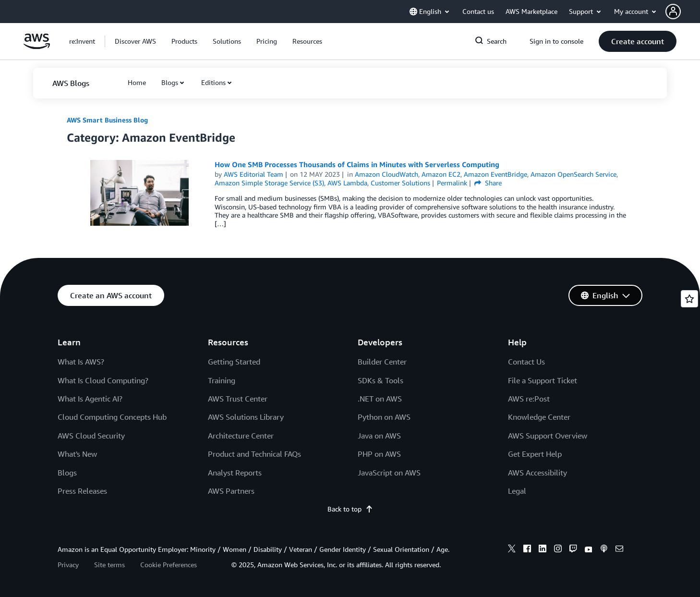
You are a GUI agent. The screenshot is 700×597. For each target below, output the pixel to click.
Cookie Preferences (169, 565)
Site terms (109, 565)
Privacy (68, 565)
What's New (77, 454)
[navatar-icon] (673, 12)
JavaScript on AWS (389, 473)
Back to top (350, 509)
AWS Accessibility (537, 473)
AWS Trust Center (238, 399)
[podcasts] (604, 550)
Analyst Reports (235, 473)
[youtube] (589, 550)
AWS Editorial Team (253, 174)
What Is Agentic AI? (90, 399)
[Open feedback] (689, 299)
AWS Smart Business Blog (107, 120)
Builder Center (382, 362)
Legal (517, 491)
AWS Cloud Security (91, 436)
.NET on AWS (380, 399)
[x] (512, 550)
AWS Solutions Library (246, 417)
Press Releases (82, 491)
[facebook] (527, 550)
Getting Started (234, 362)
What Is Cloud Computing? (103, 380)
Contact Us (526, 362)
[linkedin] (543, 550)
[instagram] (558, 550)
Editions (213, 82)
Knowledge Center (539, 417)
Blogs (170, 82)
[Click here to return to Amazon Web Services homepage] (37, 46)
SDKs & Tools (380, 380)
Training (222, 380)
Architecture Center (241, 436)
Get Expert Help (535, 454)
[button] (683, 12)
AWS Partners (231, 491)
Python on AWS (384, 417)
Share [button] (488, 183)
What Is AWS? (81, 362)
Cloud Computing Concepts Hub (112, 417)
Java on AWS (379, 436)
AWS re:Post (529, 399)
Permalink (452, 183)
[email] (619, 550)
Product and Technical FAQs (254, 454)
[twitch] (573, 550)
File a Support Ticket (543, 380)
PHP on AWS (379, 454)
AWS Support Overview (548, 436)
